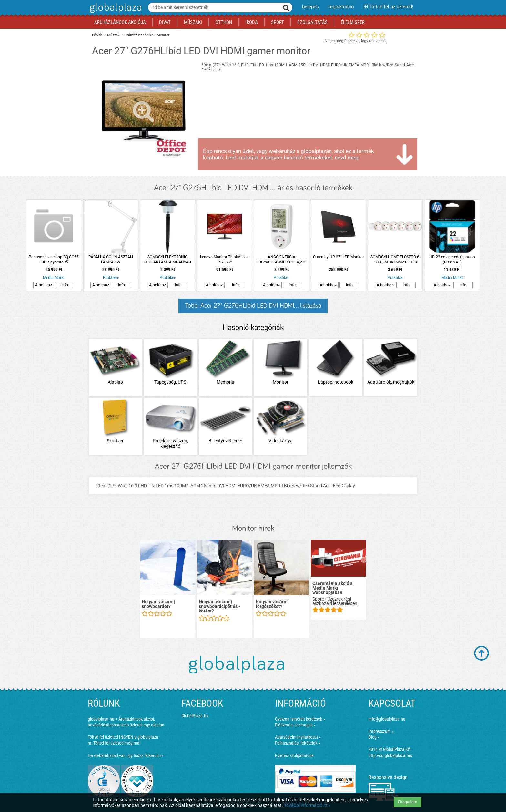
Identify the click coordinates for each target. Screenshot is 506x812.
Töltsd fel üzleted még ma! (117, 743)
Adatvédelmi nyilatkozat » (298, 737)
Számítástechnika (139, 35)
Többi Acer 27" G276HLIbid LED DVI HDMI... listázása (253, 306)
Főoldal (98, 35)
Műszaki (114, 35)
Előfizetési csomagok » (295, 725)
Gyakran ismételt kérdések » (300, 719)
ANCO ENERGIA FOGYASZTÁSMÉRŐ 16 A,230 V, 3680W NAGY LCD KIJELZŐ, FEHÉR (282, 260)
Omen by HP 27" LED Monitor (339, 257)
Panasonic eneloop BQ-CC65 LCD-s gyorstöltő (54, 260)
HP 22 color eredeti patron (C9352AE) (452, 260)
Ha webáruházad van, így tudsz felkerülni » (126, 755)
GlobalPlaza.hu (195, 716)
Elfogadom (408, 802)
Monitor (163, 35)
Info (65, 285)
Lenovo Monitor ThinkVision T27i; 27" (224, 260)
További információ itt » (307, 805)
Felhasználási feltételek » (298, 743)
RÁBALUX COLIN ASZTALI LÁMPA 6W (111, 260)
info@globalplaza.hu (387, 719)
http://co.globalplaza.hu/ (391, 755)
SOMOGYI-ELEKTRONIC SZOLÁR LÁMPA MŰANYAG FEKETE (168, 260)
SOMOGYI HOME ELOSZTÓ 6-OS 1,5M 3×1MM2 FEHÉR (395, 260)
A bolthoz (44, 285)
